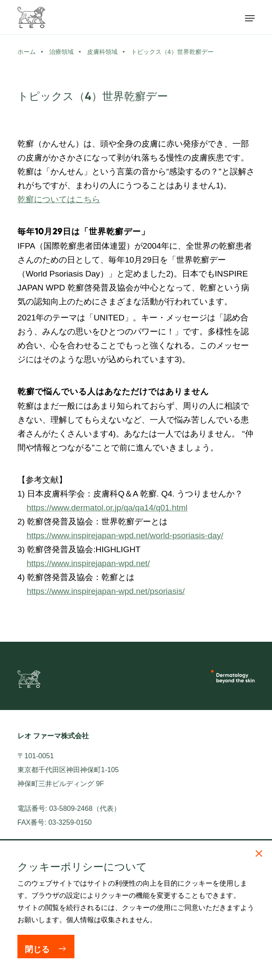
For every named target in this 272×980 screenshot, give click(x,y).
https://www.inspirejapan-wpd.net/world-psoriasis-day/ (125, 535)
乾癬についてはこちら (59, 199)
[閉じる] (259, 853)
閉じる (37, 949)
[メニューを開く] (250, 17)
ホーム (27, 52)
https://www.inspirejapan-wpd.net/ (88, 563)
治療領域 (61, 52)
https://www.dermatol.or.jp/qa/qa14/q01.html (107, 508)
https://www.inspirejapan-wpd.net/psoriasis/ (106, 591)
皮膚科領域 (102, 52)
